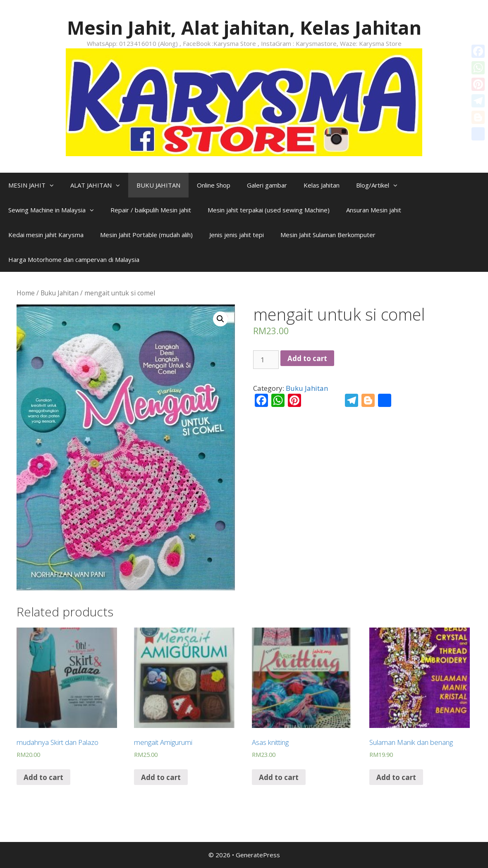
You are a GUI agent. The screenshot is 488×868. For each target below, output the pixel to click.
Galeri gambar (267, 185)
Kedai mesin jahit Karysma (46, 235)
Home (26, 293)
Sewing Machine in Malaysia (55, 210)
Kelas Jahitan (322, 185)
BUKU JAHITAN (158, 185)
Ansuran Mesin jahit (374, 210)
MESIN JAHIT (35, 185)
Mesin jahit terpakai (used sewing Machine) (269, 210)
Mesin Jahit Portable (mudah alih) (146, 235)
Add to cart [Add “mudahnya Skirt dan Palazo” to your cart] (43, 777)
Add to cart (307, 358)
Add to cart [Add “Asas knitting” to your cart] (279, 777)
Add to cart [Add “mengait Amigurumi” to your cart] (161, 777)
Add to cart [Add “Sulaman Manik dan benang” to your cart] (396, 777)
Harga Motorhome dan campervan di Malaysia (74, 259)
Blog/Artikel (381, 185)
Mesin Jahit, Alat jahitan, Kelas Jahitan (244, 27)
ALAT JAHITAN (99, 185)
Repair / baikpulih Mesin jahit (151, 210)
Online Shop (214, 185)
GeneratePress (258, 855)
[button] (54, 185)
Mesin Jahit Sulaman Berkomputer (328, 235)
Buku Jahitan (60, 293)
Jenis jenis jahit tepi (237, 235)
